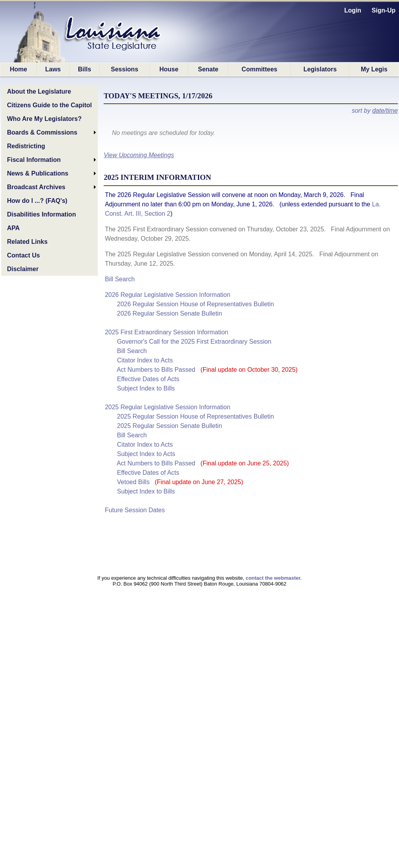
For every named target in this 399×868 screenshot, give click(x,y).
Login (353, 10)
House (169, 69)
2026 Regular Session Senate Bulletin (169, 313)
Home (18, 69)
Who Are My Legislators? (44, 119)
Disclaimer (23, 269)
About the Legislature (39, 91)
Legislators (320, 69)
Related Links (27, 242)
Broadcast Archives (36, 187)
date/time (385, 111)
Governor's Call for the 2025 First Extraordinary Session (194, 342)
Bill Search (120, 279)
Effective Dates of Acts (148, 379)
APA (13, 228)
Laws (53, 69)
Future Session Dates (135, 510)
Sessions (125, 69)
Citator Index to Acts (145, 360)
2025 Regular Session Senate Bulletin (169, 426)
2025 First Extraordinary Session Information (167, 332)
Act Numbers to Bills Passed (207, 370)
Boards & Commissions (42, 132)
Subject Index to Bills (146, 388)
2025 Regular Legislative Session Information (168, 407)
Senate (208, 69)
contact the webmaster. (274, 578)
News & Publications (38, 173)
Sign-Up (384, 10)
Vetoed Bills (180, 482)
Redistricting (26, 146)
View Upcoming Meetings (139, 155)
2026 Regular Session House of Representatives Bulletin (195, 304)
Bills (85, 69)
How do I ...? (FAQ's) (37, 201)
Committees (260, 69)
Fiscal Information (34, 160)
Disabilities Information (41, 214)
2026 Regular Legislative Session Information (168, 295)
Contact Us (23, 255)
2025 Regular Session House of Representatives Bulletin (195, 416)
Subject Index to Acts (146, 454)
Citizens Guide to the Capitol (49, 105)
